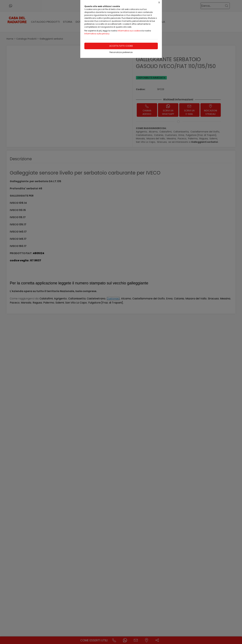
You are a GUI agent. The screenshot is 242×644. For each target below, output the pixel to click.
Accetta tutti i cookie (121, 46)
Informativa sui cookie (129, 31)
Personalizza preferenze (121, 52)
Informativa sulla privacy (97, 34)
